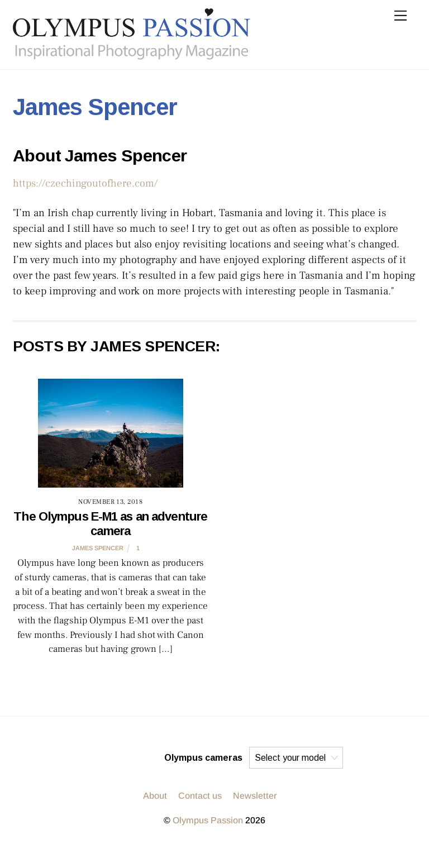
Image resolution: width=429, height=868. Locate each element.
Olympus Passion (208, 820)
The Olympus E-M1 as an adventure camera (110, 524)
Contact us (200, 796)
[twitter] (124, 758)
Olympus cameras (203, 758)
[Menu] (401, 15)
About (155, 796)
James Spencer (98, 548)
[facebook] (151, 758)
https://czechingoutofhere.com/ (85, 183)
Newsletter (255, 796)
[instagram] (97, 758)
